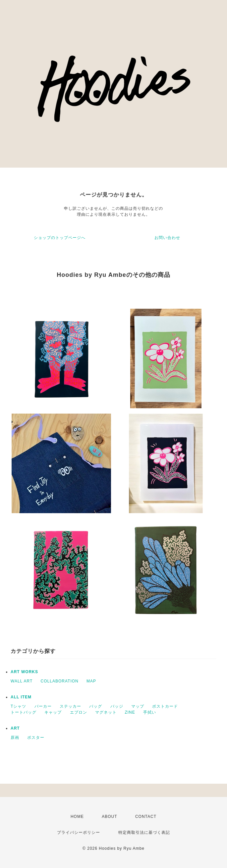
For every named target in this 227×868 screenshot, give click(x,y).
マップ (138, 706)
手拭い (150, 712)
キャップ (53, 712)
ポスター (36, 738)
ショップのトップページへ (60, 238)
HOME (77, 817)
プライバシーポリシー (79, 832)
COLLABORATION (60, 681)
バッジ (117, 706)
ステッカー (70, 706)
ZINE (130, 712)
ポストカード (165, 706)
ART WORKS (24, 672)
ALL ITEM (21, 697)
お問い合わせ (167, 238)
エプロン (79, 712)
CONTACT (146, 817)
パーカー (43, 706)
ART (15, 728)
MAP (91, 681)
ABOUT (109, 817)
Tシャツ (18, 706)
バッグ (96, 706)
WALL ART (22, 681)
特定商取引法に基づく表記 (144, 832)
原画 (15, 738)
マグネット (106, 712)
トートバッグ (24, 712)
